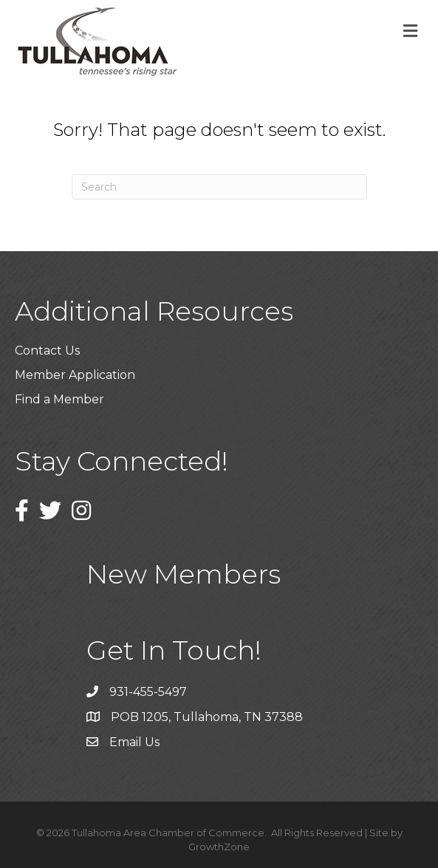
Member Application (75, 375)
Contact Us (47, 351)
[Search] (219, 187)
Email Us (134, 742)
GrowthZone (219, 847)
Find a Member (59, 399)
